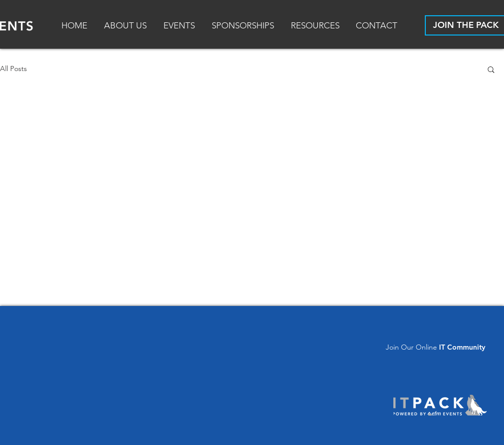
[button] (316, 26)
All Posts (13, 69)
